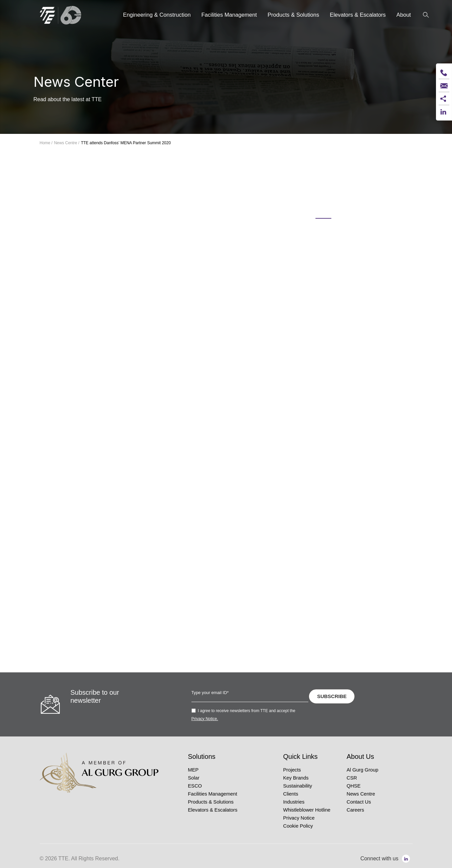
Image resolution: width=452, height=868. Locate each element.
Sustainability (298, 786)
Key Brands (296, 778)
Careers (355, 810)
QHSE (354, 786)
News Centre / (67, 143)
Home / (46, 143)
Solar (194, 778)
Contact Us (359, 802)
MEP (193, 770)
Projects (292, 770)
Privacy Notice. (205, 719)
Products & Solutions (211, 802)
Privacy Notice (299, 818)
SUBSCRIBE (332, 696)
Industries (294, 802)
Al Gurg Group (363, 770)
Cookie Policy (298, 826)
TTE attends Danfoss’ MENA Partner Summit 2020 (126, 143)
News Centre (361, 794)
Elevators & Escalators (213, 810)
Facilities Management (213, 794)
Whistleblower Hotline (307, 810)
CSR (352, 778)
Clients (291, 794)
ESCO (195, 786)
